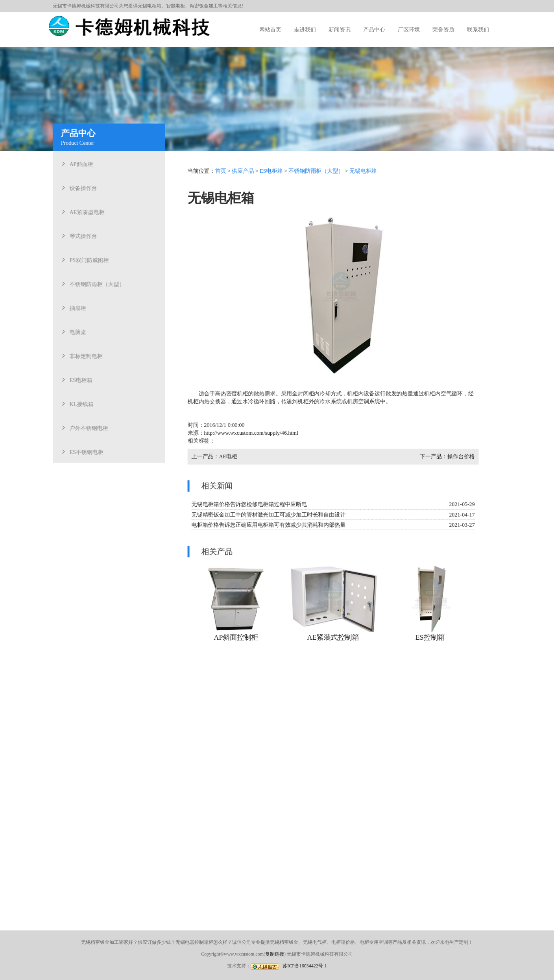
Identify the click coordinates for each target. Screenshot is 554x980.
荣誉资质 (443, 30)
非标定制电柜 (89, 355)
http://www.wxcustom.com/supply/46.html (252, 433)
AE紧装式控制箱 (333, 635)
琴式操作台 (86, 235)
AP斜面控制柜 (237, 635)
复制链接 (275, 954)
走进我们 (305, 30)
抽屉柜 (80, 307)
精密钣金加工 (204, 6)
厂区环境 (409, 30)
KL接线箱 (84, 403)
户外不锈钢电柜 (91, 427)
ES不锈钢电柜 (89, 451)
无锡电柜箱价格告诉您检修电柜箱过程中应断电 (250, 503)
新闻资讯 (340, 30)
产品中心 (374, 30)
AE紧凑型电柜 (90, 211)
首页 (222, 174)
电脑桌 (80, 331)
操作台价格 (459, 456)
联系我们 (478, 30)
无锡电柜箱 (150, 6)
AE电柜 (229, 456)
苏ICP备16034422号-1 (305, 966)
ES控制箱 (429, 635)
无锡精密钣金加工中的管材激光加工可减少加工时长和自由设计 (269, 513)
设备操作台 (86, 187)
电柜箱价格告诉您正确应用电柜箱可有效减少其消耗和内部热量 (269, 523)
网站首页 (270, 30)
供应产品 (244, 174)
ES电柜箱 (83, 379)
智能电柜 (175, 6)
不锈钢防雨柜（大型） (100, 283)
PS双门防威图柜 (92, 259)
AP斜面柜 (84, 163)
